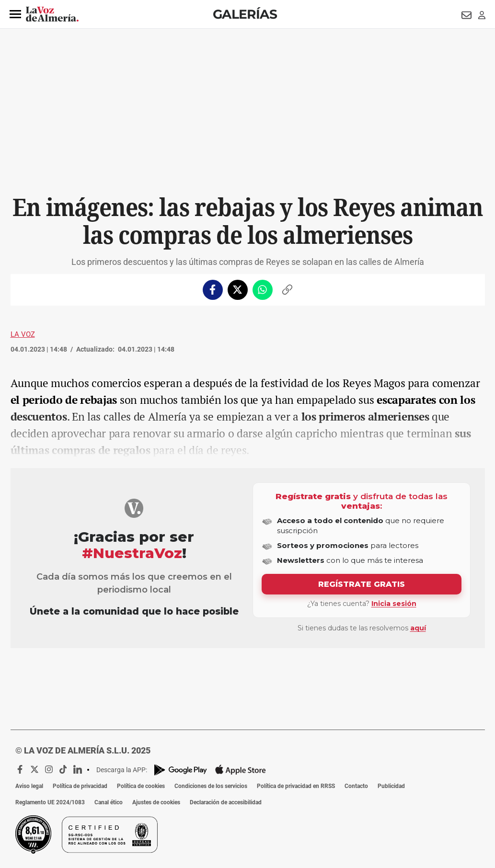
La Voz (23, 334)
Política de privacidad (80, 786)
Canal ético (109, 802)
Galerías (245, 14)
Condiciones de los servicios (211, 786)
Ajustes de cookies (156, 802)
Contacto (356, 786)
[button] (15, 14)
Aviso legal (29, 786)
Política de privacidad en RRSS (296, 786)
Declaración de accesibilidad (226, 802)
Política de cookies (141, 786)
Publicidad (391, 786)
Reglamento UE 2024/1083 (50, 802)
